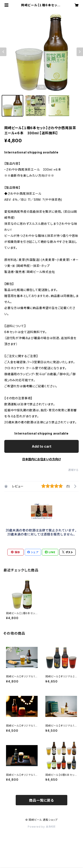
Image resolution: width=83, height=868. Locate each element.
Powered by (41, 827)
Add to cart (42, 446)
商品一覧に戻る (41, 800)
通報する (73, 470)
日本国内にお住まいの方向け (41, 459)
